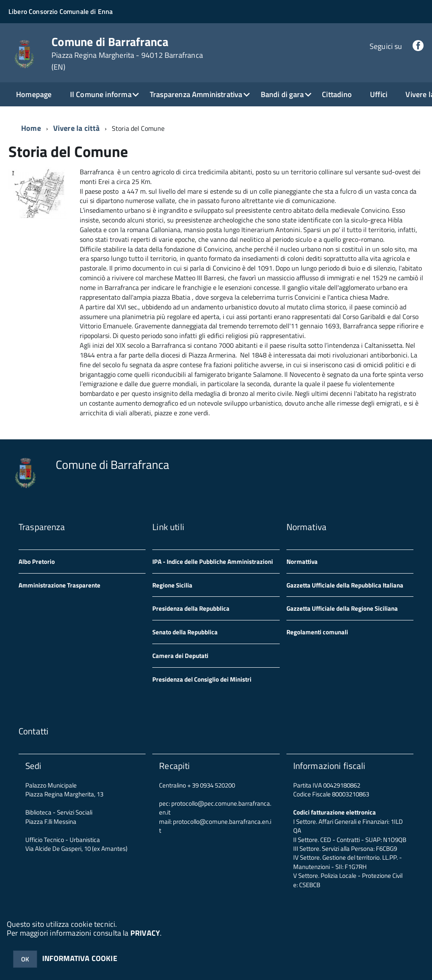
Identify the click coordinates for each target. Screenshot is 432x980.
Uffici (379, 94)
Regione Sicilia (172, 585)
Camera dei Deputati (180, 656)
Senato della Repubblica (185, 632)
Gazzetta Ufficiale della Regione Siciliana (342, 608)
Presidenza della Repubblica (191, 608)
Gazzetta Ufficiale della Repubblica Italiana (345, 585)
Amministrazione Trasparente (59, 585)
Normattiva (302, 562)
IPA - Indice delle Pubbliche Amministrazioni (213, 562)
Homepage (34, 94)
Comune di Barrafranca (127, 54)
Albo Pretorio (37, 562)
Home (31, 128)
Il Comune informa (101, 94)
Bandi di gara (282, 94)
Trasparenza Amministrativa (196, 94)
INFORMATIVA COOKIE (80, 958)
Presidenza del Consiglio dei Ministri (202, 679)
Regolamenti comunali (317, 632)
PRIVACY (145, 933)
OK (25, 959)
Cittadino (337, 94)
